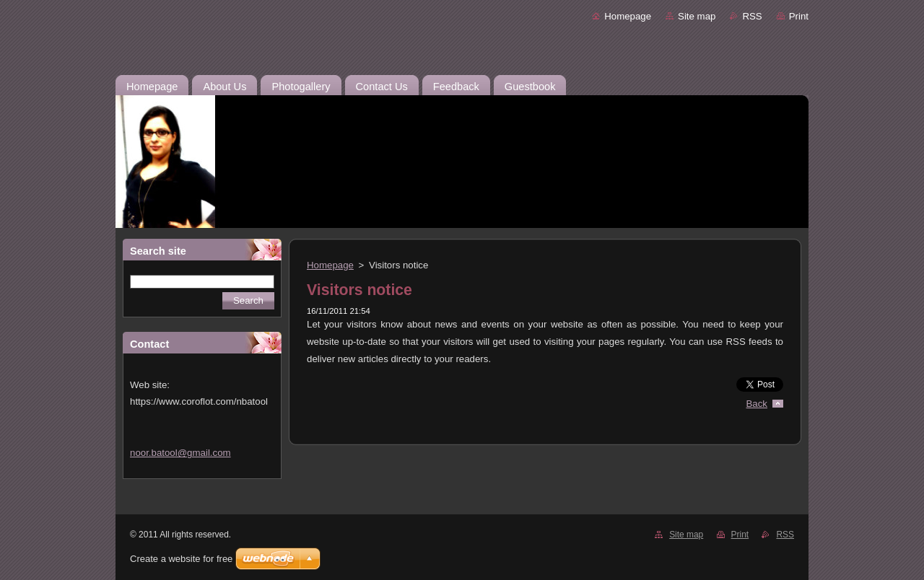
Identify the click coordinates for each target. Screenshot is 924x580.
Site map (697, 16)
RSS (752, 16)
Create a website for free (181, 559)
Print (799, 16)
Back (757, 404)
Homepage (628, 16)
